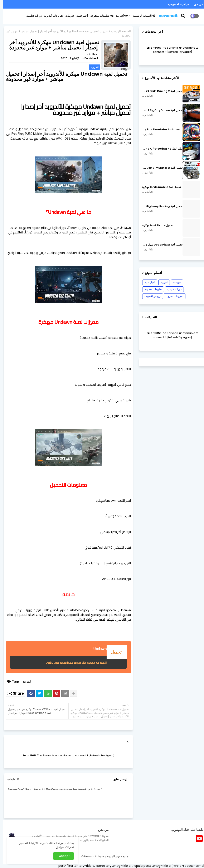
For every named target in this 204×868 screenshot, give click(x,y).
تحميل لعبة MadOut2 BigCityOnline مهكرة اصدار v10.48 (159, 110)
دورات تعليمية (31, 16)
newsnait (165, 16)
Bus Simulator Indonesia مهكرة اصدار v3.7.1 (159, 130)
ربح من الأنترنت (150, 296)
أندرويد (119, 16)
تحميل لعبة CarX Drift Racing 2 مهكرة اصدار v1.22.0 (159, 91)
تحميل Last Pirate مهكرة (155, 226)
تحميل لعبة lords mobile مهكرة (159, 187)
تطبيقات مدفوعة (99, 16)
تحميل (114, 652)
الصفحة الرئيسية (141, 16)
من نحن (195, 4)
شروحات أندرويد (51, 16)
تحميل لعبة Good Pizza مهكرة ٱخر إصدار (159, 245)
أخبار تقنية (79, 16)
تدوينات (67, 16)
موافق (57, 847)
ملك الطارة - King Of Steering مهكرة (159, 149)
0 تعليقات (10, 779)
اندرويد (101, 31)
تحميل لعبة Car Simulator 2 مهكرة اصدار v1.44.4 (159, 168)
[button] (183, 16)
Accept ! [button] (61, 856)
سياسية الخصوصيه (175, 4)
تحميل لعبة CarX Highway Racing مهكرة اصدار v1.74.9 (159, 206)
